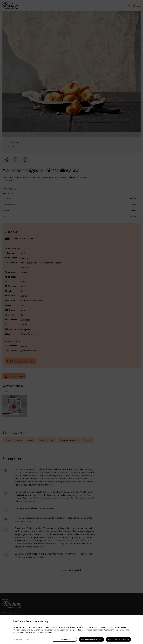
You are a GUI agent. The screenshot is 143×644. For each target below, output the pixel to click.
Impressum (30, 640)
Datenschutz (18, 640)
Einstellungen (64, 639)
